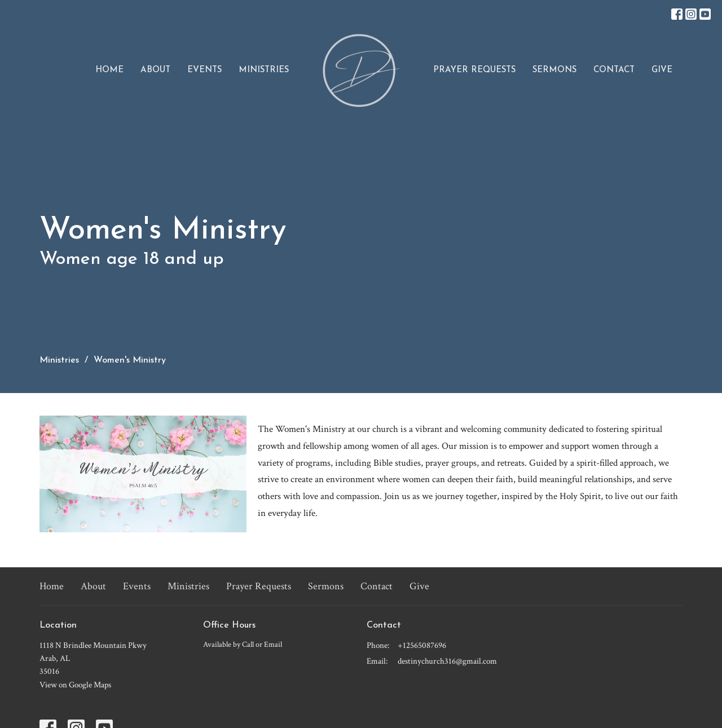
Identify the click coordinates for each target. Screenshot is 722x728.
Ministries (264, 70)
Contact (614, 70)
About (155, 70)
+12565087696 (422, 645)
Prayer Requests (474, 70)
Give (662, 70)
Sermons (554, 70)
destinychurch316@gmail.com (447, 661)
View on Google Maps (75, 685)
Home (109, 70)
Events (204, 70)
